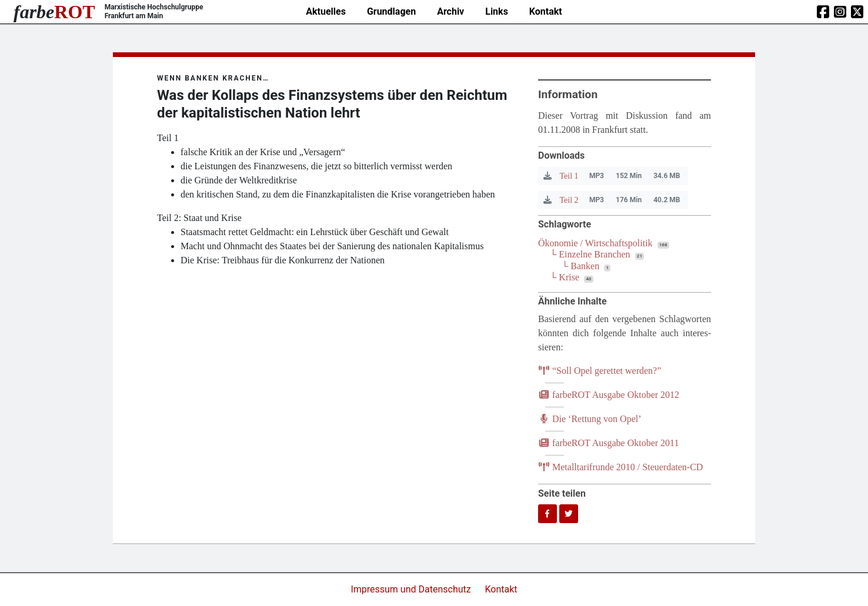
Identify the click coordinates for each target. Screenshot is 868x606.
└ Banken (580, 266)
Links (497, 11)
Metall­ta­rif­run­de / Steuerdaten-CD (620, 467)
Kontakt (546, 11)
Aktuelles (326, 11)
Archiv (450, 11)
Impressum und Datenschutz (412, 589)
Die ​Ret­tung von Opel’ (590, 419)
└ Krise (565, 277)
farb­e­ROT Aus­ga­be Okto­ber (609, 395)
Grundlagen (391, 11)
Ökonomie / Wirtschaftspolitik (595, 243)
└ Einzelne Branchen (590, 254)
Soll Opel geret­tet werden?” (600, 371)
